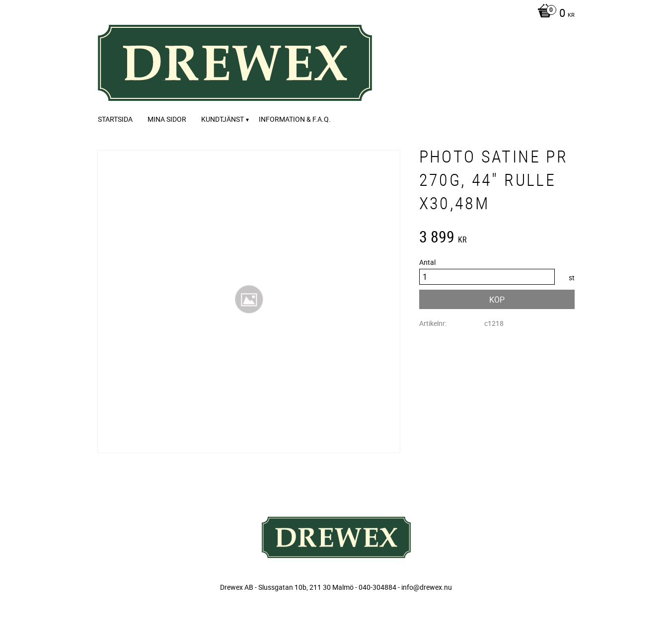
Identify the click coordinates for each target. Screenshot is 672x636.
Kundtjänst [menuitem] (223, 119)
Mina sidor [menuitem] (167, 119)
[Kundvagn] (554, 14)
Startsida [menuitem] (115, 119)
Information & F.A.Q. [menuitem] (295, 119)
